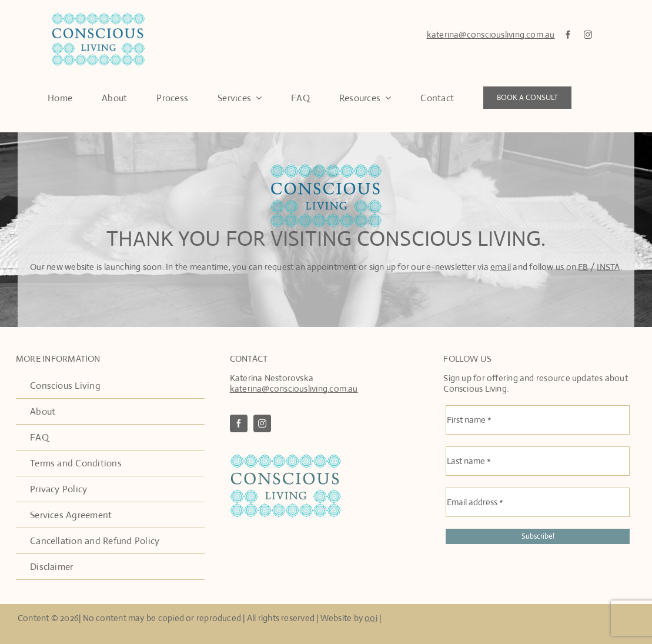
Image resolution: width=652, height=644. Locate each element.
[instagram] (588, 35)
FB (583, 267)
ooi (371, 618)
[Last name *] (538, 462)
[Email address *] (538, 503)
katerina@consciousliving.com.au (491, 34)
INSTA (608, 267)
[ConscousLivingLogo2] (285, 459)
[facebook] (568, 35)
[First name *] (538, 421)
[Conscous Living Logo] (98, 17)
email (501, 267)
